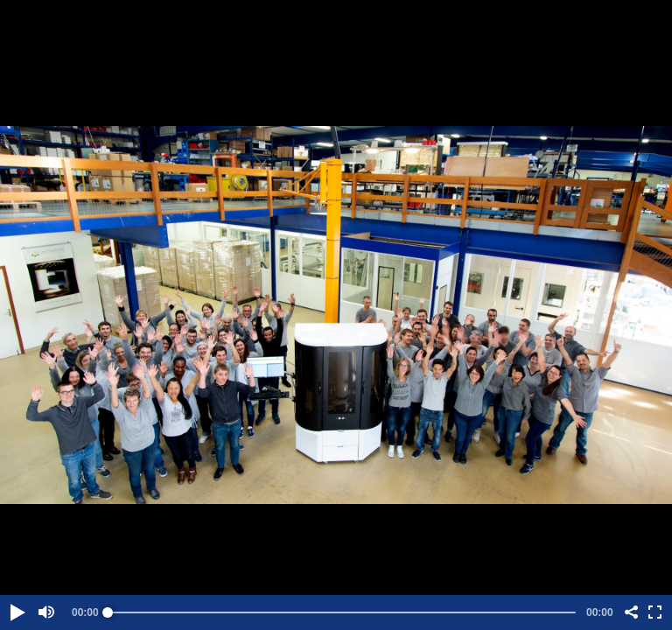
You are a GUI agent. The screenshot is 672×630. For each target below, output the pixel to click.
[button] (17, 612)
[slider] (342, 612)
